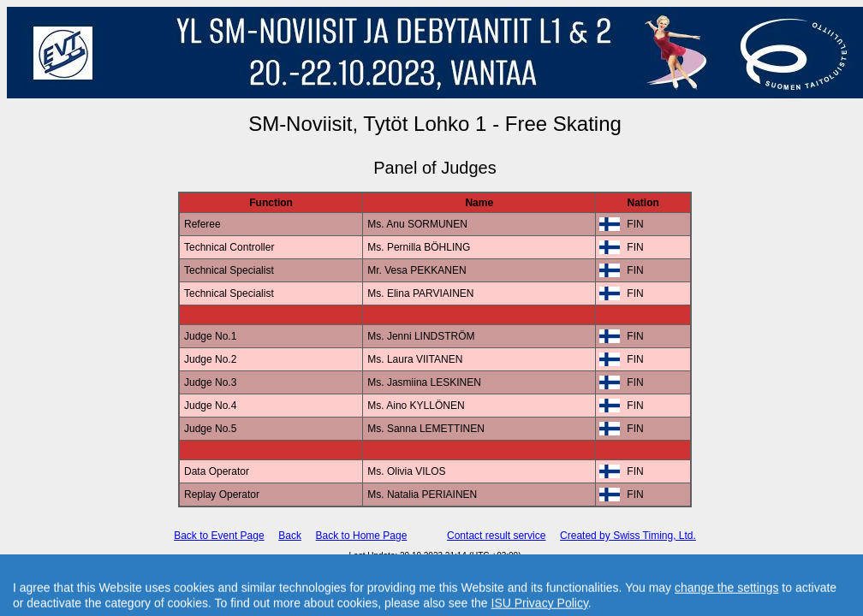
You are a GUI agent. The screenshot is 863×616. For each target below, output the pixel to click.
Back (290, 536)
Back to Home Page (362, 536)
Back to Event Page (219, 536)
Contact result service (496, 536)
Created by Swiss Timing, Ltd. (628, 536)
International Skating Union (409, 565)
